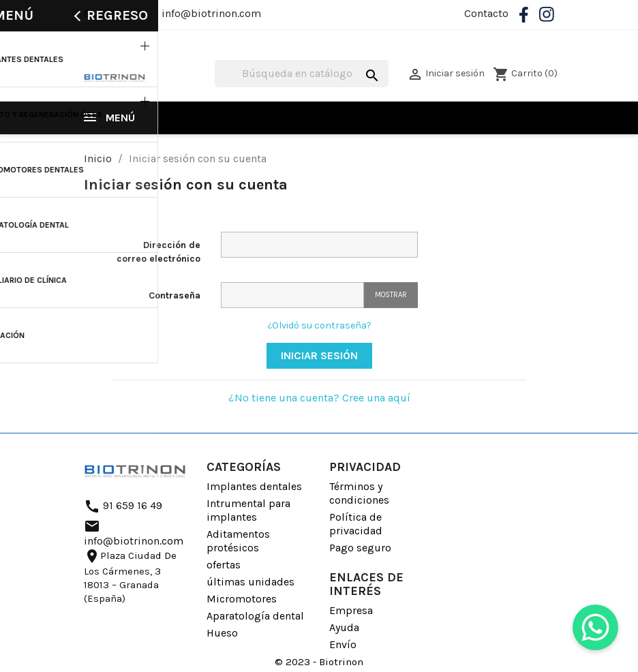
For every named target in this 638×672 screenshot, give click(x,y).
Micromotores (242, 599)
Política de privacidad (356, 524)
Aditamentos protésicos (238, 541)
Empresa (351, 610)
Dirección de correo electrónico (158, 252)
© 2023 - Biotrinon (319, 662)
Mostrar (391, 295)
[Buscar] (302, 74)
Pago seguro (360, 548)
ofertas (224, 565)
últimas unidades (250, 582)
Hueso (222, 633)
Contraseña (174, 295)
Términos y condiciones (359, 493)
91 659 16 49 (113, 13)
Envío (343, 644)
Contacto (486, 13)
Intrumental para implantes (248, 510)
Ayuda (344, 627)
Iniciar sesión (319, 355)
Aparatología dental (255, 616)
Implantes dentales (254, 486)
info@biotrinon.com (211, 13)
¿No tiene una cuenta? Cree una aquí (319, 398)
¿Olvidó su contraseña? (319, 325)
